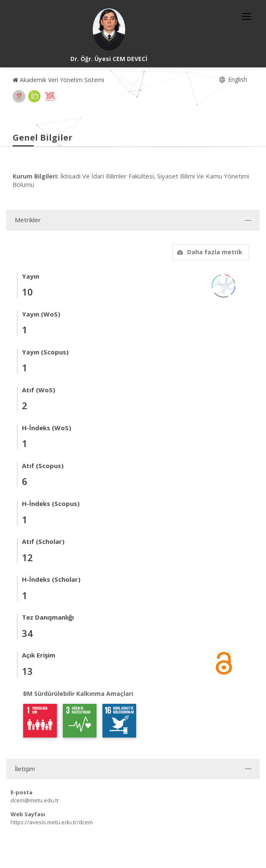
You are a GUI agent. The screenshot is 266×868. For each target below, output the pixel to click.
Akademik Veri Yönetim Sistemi (58, 80)
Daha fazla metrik (209, 252)
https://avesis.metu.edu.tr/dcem (52, 822)
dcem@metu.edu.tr (35, 800)
